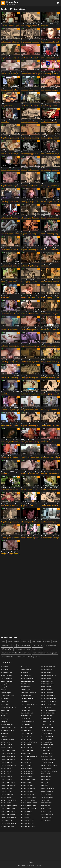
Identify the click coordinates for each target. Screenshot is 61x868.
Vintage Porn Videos (7, 730)
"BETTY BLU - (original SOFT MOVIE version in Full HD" (51, 216)
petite (26, 74)
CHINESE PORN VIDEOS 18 (29, 704)
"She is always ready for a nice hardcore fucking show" (10, 360)
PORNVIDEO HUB (26, 696)
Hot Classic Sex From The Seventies (51, 56)
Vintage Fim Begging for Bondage (30, 504)
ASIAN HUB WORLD (47, 791)
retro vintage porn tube (8, 727)
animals (14, 538)
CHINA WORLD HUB (47, 751)
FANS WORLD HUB (27, 727)
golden (58, 58)
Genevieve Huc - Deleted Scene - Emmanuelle (30, 488)
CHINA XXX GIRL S (47, 754)
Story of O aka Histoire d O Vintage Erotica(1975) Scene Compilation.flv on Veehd (51, 24)
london (54, 282)
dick (56, 122)
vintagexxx (4, 722)
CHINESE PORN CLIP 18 (8, 754)
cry (14, 645)
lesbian (9, 330)
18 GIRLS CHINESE (26, 765)
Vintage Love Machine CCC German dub (10, 264)
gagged (23, 506)
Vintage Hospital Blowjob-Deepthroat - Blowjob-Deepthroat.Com (10, 552)
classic (47, 58)
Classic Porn (5, 710)
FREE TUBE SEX (26, 719)
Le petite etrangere (27, 88)
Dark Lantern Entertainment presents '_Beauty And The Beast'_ (30, 40)
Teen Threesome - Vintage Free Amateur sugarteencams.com (51, 536)
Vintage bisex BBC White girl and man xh (10, 472)
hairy (35, 26)
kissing (47, 186)
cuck (52, 442)
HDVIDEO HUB (25, 710)
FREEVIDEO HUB (26, 716)
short (29, 394)
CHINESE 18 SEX (6, 797)
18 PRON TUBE (46, 774)
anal (43, 202)
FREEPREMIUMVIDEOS (28, 722)
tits (12, 26)
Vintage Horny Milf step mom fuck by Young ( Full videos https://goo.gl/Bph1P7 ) (51, 264)
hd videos (50, 218)
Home (30, 862)
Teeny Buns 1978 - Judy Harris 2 (51, 488)
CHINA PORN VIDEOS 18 (48, 710)
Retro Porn (4, 713)
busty (35, 442)
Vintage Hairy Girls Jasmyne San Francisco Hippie (30, 456)
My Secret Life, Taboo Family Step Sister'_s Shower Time (30, 248)
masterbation (11, 170)
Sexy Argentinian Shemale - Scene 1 (30, 408)
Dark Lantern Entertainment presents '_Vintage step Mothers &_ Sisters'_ (30, 424)
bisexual (38, 538)
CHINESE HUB (5, 774)
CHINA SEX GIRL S (46, 742)
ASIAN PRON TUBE (47, 803)
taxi (29, 649)
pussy (52, 458)
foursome (39, 522)
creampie (25, 642)
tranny (3, 106)
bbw (39, 642)
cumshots (55, 330)
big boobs (11, 378)
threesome (50, 346)
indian (17, 642)
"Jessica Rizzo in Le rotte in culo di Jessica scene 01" (51, 40)
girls (5, 554)
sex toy (58, 42)
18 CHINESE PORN (47, 687)
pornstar (10, 74)
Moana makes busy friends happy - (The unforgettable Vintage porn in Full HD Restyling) (10, 328)
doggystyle (30, 26)
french (23, 90)
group (30, 218)
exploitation (53, 186)
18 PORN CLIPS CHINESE (28, 794)
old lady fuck (20, 649)
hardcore (13, 202)
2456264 (3, 104)
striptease (28, 378)
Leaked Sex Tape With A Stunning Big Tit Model (30, 312)
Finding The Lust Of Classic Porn (51, 376)
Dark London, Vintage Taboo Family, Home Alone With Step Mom (51, 88)
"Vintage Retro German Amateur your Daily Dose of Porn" (30, 56)
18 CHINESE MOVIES (47, 681)
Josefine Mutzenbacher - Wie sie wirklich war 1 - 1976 (10, 440)
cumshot (53, 42)
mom (19, 490)
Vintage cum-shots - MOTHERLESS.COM (10, 392)
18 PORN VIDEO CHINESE (29, 809)
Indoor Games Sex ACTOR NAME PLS (10, 408)
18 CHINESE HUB (46, 678)
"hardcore (4, 74)
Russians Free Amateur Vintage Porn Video (30, 296)
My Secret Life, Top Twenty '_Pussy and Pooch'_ (30, 24)
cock (49, 122)
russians (39, 298)
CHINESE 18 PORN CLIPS (8, 786)
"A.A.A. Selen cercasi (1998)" (9, 152)
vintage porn (5, 667)
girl (28, 202)
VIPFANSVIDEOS (26, 669)
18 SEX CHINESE (46, 777)
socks (37, 202)
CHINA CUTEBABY (46, 716)
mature (18, 202)
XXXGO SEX (25, 667)
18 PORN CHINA (26, 754)
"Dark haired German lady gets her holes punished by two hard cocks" (10, 312)
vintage (14, 58)
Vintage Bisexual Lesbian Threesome (51, 504)
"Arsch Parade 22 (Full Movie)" (50, 72)
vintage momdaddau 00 (8, 120)
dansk (7, 298)
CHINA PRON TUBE (47, 733)
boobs (23, 266)
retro (38, 26)
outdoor (23, 26)
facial (58, 474)
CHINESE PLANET (6, 742)
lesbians (4, 170)
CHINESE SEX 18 (26, 736)
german (8, 90)
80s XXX (4, 716)
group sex (37, 90)
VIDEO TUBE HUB (26, 675)
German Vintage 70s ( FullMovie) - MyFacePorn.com (30, 392)
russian (29, 298)
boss (7, 106)
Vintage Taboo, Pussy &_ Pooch (10, 40)
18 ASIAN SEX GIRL (27, 748)
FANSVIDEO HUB (26, 730)
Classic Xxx (4, 701)
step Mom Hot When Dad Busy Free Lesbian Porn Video (10, 216)
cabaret (38, 378)
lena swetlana (20, 90)
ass (26, 266)
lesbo (57, 426)
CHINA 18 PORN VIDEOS (48, 713)
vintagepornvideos (7, 725)
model (30, 74)
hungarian (50, 202)
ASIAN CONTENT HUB (48, 788)
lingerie (39, 442)
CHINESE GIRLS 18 (6, 777)
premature (6, 645)
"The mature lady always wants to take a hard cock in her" (10, 200)
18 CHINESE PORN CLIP (48, 693)
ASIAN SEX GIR (46, 806)
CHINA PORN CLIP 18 (47, 727)
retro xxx (4, 736)
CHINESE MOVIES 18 (7, 768)
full (50, 154)
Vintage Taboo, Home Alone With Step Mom (10, 504)
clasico (16, 442)
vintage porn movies (7, 739)
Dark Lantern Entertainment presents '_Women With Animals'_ (10, 56)
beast (39, 234)
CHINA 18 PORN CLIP (47, 762)
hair (32, 394)
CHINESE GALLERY (6, 788)
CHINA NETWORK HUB (48, 722)
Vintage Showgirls (26, 376)
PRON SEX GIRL (26, 690)
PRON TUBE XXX (26, 687)
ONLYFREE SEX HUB (27, 698)
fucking (17, 362)
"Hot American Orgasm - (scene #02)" (10, 72)
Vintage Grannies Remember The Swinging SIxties (51, 280)
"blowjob (44, 74)
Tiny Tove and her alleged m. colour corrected (10, 24)
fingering (29, 154)
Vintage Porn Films (7, 675)
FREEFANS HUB (26, 725)
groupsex (35, 154)
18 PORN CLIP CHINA (27, 786)
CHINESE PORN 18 (6, 745)
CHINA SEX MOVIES (47, 745)
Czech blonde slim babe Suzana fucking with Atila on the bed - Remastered (10, 424)
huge (53, 122)
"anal (43, 42)
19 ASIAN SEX (45, 786)
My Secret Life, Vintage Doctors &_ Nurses (51, 344)
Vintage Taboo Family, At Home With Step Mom (51, 248)
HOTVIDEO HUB (26, 707)
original (58, 218)
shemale (28, 410)
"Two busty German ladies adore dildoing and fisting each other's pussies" (30, 328)
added (47, 26)
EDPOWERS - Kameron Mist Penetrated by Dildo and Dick (30, 168)
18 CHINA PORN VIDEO (28, 826)
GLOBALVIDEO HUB (27, 713)
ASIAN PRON (45, 800)
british (50, 282)
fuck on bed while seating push (45, 653)
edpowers (24, 170)
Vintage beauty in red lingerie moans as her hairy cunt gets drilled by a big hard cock (51, 456)
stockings (24, 442)
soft (54, 218)
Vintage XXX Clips (6, 672)
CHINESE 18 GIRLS (47, 707)
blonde (14, 330)
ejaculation (8, 410)
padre (12, 442)
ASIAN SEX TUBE (46, 809)
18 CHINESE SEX (26, 759)
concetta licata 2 (8, 657)
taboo (59, 90)
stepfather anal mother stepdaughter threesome (37, 645)
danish (10, 266)
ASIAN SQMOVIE (46, 812)
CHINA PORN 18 (46, 725)
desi (33, 642)
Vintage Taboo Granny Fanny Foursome (30, 216)
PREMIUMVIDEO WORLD (28, 693)
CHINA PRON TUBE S (47, 739)
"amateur (24, 58)
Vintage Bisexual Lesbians (49, 424)
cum (48, 458)
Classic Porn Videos (7, 681)
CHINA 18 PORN (46, 794)
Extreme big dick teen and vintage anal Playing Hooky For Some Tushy (51, 520)
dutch (6, 266)
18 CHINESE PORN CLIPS (48, 675)
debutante (37, 170)
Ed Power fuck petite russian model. (30, 72)
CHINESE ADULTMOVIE (8, 794)
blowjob (47, 42)
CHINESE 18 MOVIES (27, 733)
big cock (39, 346)
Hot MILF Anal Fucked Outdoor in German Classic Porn (10, 488)
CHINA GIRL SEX (46, 719)
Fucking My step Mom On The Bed (51, 328)
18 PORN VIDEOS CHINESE (49, 765)
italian (55, 202)
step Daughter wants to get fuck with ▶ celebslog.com (10, 232)
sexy (26, 202)
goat (35, 362)
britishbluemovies (27, 474)
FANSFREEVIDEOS (6, 820)
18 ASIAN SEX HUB (47, 756)
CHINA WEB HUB (46, 748)
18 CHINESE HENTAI (47, 672)
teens (13, 282)
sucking (9, 554)
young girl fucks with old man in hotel (30, 200)
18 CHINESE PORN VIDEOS (29, 756)
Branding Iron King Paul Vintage (51, 120)
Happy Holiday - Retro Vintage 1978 (30, 472)
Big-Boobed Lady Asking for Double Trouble (10, 456)
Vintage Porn (5, 684)
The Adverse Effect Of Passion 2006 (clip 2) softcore (10, 168)
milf (19, 74)
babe (2, 234)
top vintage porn (6, 693)
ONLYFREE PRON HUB (8, 826)
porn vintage (5, 719)
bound (31, 506)
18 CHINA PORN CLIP (27, 820)
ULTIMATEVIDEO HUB (27, 681)
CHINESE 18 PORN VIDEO (9, 751)
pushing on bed (34, 657)
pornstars (52, 58)
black (46, 122)
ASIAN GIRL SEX (46, 768)
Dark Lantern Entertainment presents (30, 264)
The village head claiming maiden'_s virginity (10, 280)
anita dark (21, 657)
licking (56, 458)
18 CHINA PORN (26, 815)
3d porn (3, 690)
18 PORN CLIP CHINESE (28, 788)
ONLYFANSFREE (26, 701)
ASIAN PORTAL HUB (47, 797)
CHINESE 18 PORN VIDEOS (9, 806)
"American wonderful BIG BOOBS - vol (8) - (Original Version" (10, 376)
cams (17, 218)
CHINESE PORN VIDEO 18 (9, 800)
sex (45, 202)
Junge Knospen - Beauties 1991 (10, 88)
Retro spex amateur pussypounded (10, 184)
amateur (30, 170)
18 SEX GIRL (45, 783)
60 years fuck (7, 649)
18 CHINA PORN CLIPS (28, 823)
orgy (17, 410)
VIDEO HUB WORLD (27, 678)
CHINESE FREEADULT (7, 791)
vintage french (46, 440)
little (34, 74)
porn (2, 26)
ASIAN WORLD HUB (47, 815)
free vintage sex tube (8, 696)
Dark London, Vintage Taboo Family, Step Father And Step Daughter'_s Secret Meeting (30, 120)
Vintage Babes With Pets (29, 280)
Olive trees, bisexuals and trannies (30, 536)
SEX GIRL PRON (26, 684)
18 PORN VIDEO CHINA (28, 800)
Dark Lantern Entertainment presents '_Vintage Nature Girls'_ (30, 232)
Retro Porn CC (5, 704)
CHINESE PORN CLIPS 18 (8, 765)
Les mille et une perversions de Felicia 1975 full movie (51, 232)
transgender (35, 410)
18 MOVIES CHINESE (27, 771)
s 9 (42, 184)
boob (43, 186)
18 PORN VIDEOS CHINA (48, 704)
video (6, 26)
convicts (44, 408)
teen (9, 26)
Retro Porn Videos (7, 678)
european (16, 26)
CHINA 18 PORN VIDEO (48, 759)
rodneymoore (25, 458)
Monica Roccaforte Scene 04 (50, 200)
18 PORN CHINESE (26, 777)
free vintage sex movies (9, 707)
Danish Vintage (6, 296)
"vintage (44, 218)
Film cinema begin (26, 152)
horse (37, 42)
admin (43, 26)
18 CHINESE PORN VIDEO (29, 780)
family (50, 90)
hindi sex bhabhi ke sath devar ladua (16, 653)
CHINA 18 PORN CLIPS (48, 736)
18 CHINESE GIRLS (26, 812)
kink (35, 458)
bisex (55, 642)
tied (27, 506)
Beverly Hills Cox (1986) (48, 152)
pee (16, 282)
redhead (30, 442)
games (13, 410)
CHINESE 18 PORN (6, 762)
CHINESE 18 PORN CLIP (8, 759)
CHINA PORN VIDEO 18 (48, 730)
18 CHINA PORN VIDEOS (48, 667)
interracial (24, 186)
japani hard (37, 649)
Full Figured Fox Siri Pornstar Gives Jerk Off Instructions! (30, 440)
